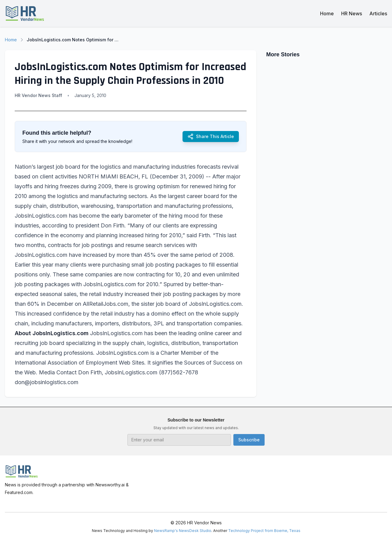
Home (327, 13)
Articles (378, 13)
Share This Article (211, 137)
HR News (352, 13)
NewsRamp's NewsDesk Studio (183, 531)
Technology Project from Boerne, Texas (264, 531)
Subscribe (249, 440)
